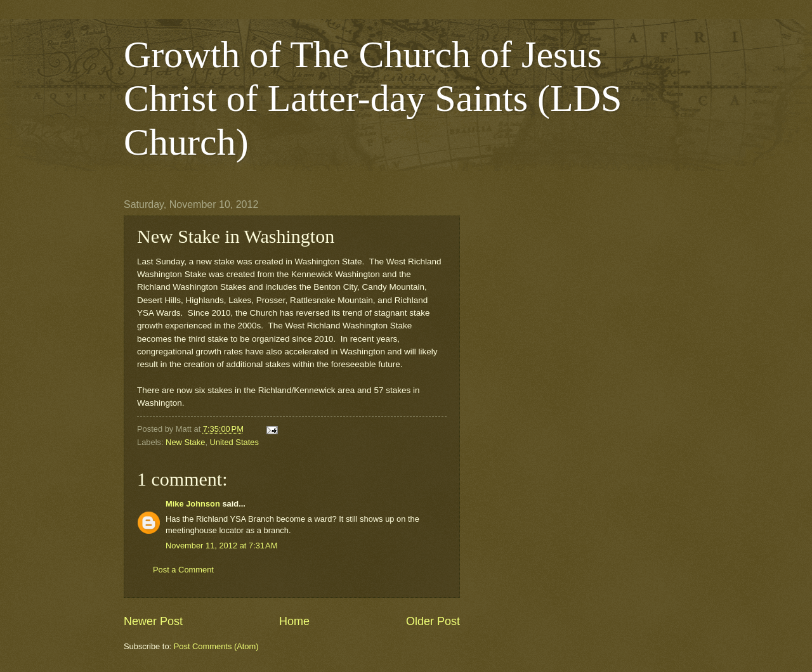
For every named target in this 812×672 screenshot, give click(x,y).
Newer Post (153, 621)
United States (234, 442)
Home (294, 621)
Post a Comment (183, 570)
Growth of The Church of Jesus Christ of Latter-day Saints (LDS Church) (373, 98)
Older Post (433, 621)
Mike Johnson (193, 504)
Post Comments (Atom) (216, 646)
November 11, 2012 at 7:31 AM (221, 546)
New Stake (185, 442)
